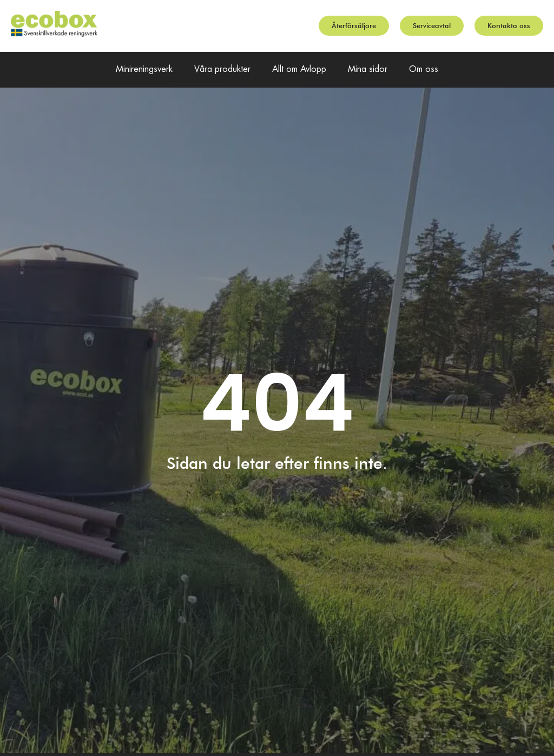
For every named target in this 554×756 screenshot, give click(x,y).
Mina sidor (368, 69)
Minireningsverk (144, 69)
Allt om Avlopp (299, 69)
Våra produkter (222, 69)
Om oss (424, 69)
